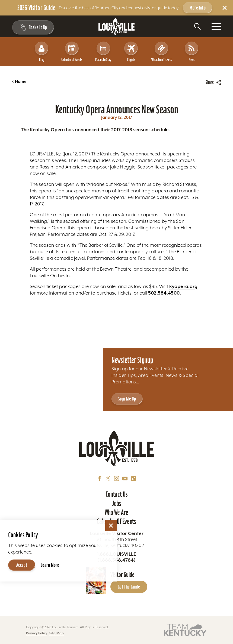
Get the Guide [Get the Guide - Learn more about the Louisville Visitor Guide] (129, 587)
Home (19, 82)
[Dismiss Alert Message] (225, 8)
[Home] (117, 26)
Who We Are (116, 512)
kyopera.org (183, 286)
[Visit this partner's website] (185, 629)
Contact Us (117, 494)
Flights (131, 52)
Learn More (50, 565)
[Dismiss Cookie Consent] (111, 526)
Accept (22, 565)
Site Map (57, 633)
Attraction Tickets (161, 52)
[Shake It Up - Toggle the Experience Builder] (33, 27)
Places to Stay (103, 52)
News (191, 52)
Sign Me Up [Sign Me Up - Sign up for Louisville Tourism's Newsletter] (127, 399)
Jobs (116, 503)
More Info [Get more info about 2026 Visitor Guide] (198, 8)
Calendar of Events (72, 52)
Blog (42, 52)
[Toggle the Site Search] (197, 26)
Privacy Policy (37, 633)
